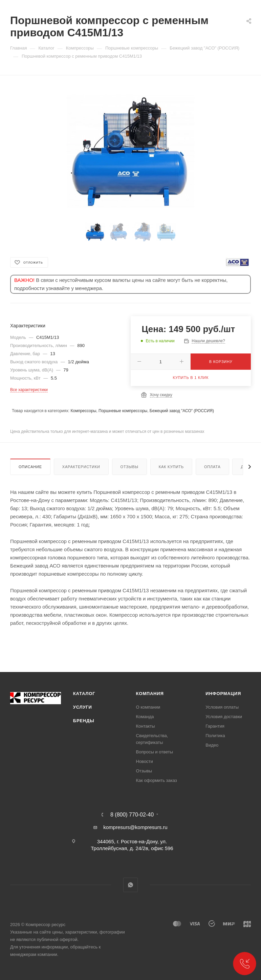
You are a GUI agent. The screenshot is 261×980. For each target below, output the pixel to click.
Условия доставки (224, 717)
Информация (223, 694)
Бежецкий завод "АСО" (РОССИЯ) (182, 411)
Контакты (146, 726)
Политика (215, 736)
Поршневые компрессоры (123, 411)
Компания (150, 694)
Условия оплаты (222, 707)
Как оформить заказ (157, 780)
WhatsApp (130, 885)
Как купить (171, 467)
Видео (212, 745)
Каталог (84, 694)
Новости (145, 761)
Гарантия (215, 726)
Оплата (212, 467)
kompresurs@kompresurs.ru (135, 827)
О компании (148, 707)
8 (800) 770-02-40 (132, 815)
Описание (30, 467)
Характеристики (81, 467)
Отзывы (129, 467)
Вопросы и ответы (155, 752)
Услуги (83, 707)
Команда (145, 717)
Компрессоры (83, 411)
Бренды (84, 721)
